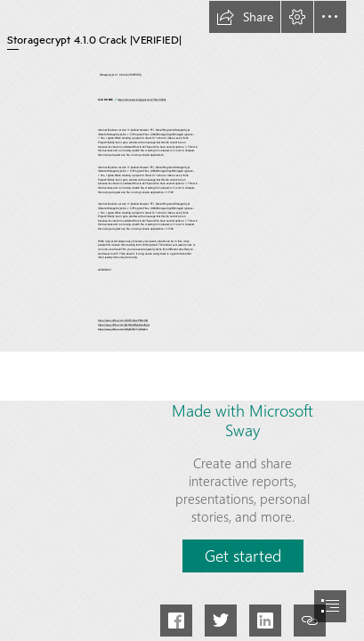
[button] (245, 17)
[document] (182, 320)
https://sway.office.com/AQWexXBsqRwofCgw (124, 325)
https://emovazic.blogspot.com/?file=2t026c (142, 100)
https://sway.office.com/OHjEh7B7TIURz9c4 (122, 329)
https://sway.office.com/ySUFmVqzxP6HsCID (123, 321)
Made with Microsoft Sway (243, 420)
